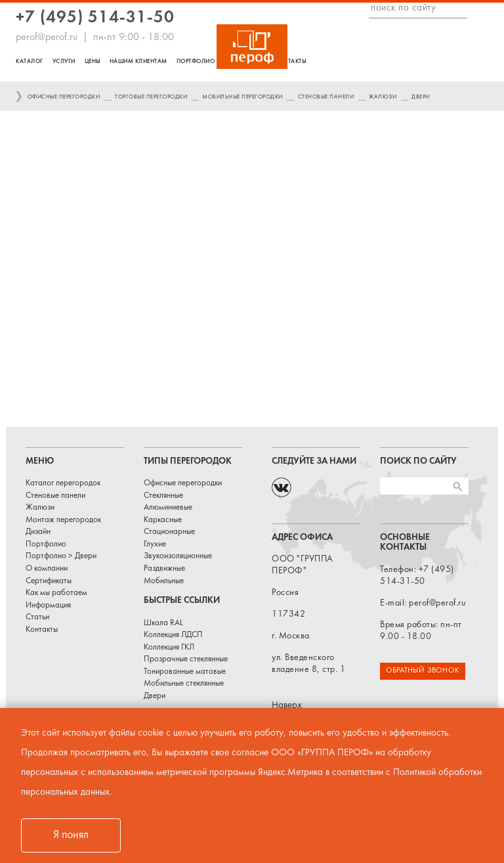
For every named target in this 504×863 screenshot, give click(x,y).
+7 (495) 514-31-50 (95, 18)
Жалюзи (383, 97)
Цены (93, 61)
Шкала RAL (163, 623)
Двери (421, 97)
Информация (48, 606)
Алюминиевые (168, 508)
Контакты (290, 61)
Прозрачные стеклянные (186, 659)
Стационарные (169, 532)
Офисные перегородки (64, 97)
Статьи (37, 617)
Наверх (287, 706)
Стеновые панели (326, 97)
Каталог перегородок (63, 483)
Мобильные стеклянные (184, 684)
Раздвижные (164, 569)
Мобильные (164, 581)
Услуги (64, 61)
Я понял (71, 835)
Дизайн (38, 532)
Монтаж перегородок (63, 520)
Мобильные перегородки (242, 97)
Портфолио (196, 61)
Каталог (30, 61)
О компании (47, 569)
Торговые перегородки (151, 97)
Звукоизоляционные (178, 556)
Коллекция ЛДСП (173, 635)
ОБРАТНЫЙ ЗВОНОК (423, 671)
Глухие (155, 544)
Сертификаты (49, 581)
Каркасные (163, 520)
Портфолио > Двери (61, 556)
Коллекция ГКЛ (169, 648)
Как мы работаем (56, 593)
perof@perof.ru (47, 37)
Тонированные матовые (185, 672)
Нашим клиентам (138, 61)
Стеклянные (163, 496)
